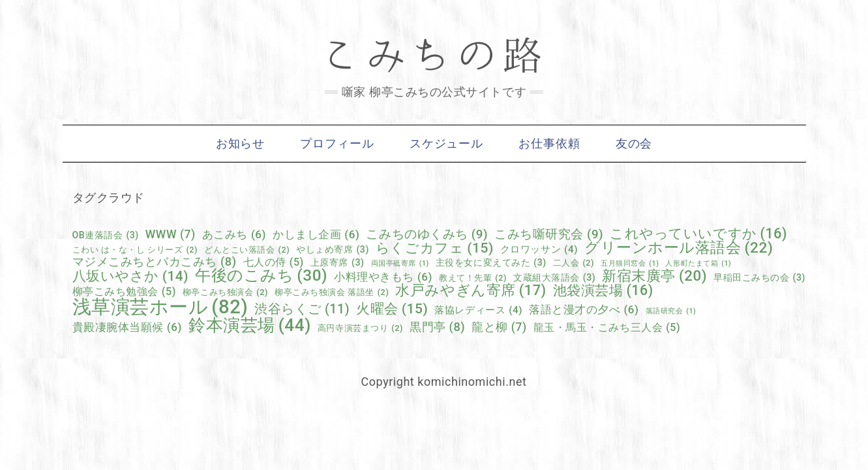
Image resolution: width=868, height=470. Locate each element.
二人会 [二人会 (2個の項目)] (574, 263)
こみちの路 (434, 56)
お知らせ (241, 144)
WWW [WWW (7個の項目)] (171, 235)
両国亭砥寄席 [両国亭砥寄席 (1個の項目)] (400, 264)
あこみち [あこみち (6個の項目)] (234, 235)
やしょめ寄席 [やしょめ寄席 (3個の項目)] (333, 249)
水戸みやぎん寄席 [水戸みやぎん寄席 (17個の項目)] (471, 290)
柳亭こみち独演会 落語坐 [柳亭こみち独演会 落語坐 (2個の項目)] (332, 293)
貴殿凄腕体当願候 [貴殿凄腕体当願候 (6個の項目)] (127, 327)
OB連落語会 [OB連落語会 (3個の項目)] (106, 235)
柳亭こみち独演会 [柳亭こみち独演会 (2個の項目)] (225, 293)
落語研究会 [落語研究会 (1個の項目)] (671, 312)
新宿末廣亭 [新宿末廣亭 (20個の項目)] (654, 275)
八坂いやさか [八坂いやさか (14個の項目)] (131, 276)
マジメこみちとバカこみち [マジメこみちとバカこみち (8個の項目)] (155, 262)
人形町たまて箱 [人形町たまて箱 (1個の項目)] (698, 264)
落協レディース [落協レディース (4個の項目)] (478, 310)
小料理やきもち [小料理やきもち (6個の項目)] (383, 277)
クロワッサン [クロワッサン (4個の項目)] (539, 250)
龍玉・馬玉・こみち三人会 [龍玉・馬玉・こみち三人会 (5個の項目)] (607, 328)
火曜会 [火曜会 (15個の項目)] (392, 308)
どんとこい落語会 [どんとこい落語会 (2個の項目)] (247, 250)
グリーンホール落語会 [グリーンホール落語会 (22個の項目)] (679, 248)
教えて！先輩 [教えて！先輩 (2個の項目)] (473, 278)
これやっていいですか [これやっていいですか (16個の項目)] (698, 233)
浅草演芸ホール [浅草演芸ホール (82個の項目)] (160, 307)
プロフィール (337, 144)
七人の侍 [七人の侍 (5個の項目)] (274, 262)
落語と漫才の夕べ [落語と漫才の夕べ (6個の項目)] (584, 310)
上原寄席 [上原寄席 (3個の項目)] (337, 262)
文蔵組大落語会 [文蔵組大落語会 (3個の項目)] (554, 277)
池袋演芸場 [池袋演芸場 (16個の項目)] (603, 290)
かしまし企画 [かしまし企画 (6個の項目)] (316, 235)
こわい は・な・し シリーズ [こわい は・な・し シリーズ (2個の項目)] (135, 250)
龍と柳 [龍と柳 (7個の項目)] (499, 328)
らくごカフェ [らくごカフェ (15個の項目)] (435, 248)
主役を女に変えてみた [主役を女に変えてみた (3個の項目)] (491, 262)
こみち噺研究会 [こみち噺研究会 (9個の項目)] (549, 235)
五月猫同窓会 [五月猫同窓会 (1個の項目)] (630, 264)
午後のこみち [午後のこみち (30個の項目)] (261, 275)
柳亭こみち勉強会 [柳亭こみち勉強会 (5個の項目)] (124, 292)
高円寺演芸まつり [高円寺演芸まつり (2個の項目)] (360, 329)
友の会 (634, 144)
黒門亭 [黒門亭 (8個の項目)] (437, 327)
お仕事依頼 (549, 144)
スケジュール (446, 144)
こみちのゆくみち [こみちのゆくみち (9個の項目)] (427, 235)
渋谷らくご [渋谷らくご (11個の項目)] (302, 309)
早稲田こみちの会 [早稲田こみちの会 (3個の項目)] (759, 277)
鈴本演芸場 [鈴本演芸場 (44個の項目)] (250, 325)
